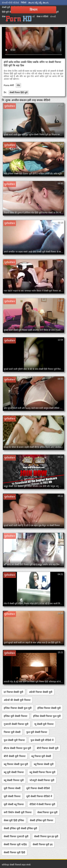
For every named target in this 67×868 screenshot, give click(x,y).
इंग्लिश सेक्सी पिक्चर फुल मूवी (47, 716)
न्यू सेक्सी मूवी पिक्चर (44, 724)
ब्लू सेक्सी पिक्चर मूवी (14, 780)
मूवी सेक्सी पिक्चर (12, 796)
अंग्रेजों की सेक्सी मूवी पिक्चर (17, 700)
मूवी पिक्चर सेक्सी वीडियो (38, 788)
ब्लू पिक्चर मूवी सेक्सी (41, 756)
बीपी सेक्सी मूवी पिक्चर (15, 756)
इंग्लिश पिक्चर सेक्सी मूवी (49, 708)
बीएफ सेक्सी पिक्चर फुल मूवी (17, 748)
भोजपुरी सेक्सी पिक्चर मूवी (42, 780)
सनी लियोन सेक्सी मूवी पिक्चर (18, 812)
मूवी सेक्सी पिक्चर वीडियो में (39, 796)
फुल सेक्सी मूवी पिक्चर (14, 740)
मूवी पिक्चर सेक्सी (12, 788)
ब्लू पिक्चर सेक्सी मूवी (44, 764)
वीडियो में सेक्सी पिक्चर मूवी (42, 804)
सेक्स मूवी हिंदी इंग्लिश (14, 820)
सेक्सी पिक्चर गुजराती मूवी (16, 836)
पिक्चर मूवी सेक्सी (12, 732)
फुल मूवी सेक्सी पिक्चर (37, 732)
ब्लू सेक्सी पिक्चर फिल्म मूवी (43, 772)
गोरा (18, 85)
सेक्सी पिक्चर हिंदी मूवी (19, 93)
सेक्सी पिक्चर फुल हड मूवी (46, 836)
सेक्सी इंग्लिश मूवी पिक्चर (42, 820)
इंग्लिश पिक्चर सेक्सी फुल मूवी (18, 708)
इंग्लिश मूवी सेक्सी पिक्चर (16, 716)
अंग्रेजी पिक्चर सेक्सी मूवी (41, 692)
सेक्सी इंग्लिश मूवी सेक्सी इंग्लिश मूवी (20, 828)
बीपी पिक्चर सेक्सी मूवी (48, 748)
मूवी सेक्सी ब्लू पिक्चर (14, 804)
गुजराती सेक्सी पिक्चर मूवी (16, 724)
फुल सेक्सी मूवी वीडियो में (42, 740)
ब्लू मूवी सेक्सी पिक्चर (14, 772)
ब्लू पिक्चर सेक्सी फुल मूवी (16, 764)
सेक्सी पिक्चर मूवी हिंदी (14, 852)
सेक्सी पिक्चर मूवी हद (43, 844)
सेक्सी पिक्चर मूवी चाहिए (15, 844)
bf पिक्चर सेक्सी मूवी (13, 692)
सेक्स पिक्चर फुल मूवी (48, 812)
